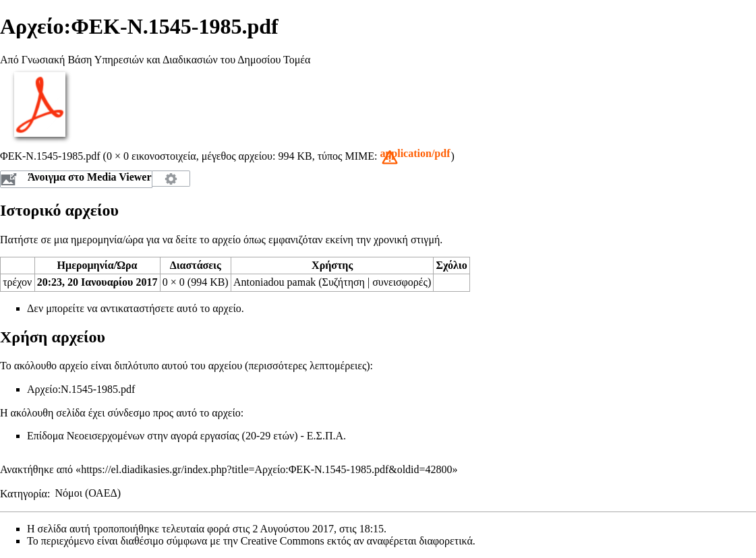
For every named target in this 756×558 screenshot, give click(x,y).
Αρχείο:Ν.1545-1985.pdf (81, 389)
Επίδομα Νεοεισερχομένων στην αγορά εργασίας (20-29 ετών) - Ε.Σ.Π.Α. (186, 436)
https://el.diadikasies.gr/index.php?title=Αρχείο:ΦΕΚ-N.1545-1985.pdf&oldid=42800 (266, 469)
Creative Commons (283, 541)
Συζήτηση (344, 282)
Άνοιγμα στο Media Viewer (90, 177)
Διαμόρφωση (171, 179)
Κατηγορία (24, 493)
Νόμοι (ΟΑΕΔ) (88, 493)
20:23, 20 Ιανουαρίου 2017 (97, 282)
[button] (415, 157)
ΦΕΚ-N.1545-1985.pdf (50, 156)
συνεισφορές (400, 282)
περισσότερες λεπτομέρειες (307, 366)
